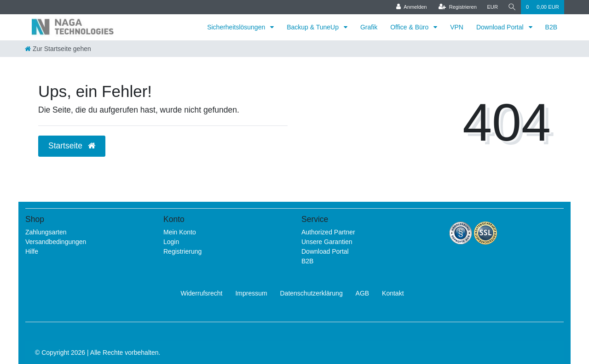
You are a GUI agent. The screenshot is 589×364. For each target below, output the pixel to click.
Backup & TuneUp (314, 27)
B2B (551, 27)
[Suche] (512, 7)
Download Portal (501, 27)
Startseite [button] (72, 146)
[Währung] (492, 7)
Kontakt (393, 293)
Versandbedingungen (56, 242)
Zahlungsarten (46, 232)
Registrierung (182, 251)
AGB (363, 293)
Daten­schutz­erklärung (312, 293)
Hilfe (32, 251)
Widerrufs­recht (201, 293)
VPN (457, 27)
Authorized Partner (328, 232)
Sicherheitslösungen (237, 27)
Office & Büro (410, 27)
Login (171, 242)
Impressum (251, 293)
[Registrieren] (457, 7)
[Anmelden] (411, 7)
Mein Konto (180, 232)
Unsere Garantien (327, 242)
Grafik (369, 27)
